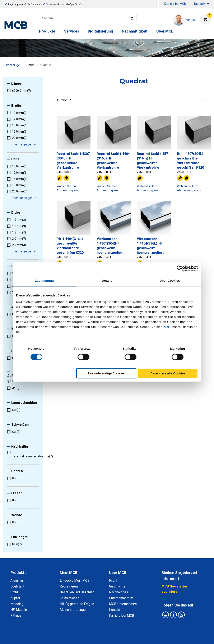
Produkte (47, 31)
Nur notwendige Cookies (106, 373)
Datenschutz (52, 636)
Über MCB (165, 31)
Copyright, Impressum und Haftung (163, 636)
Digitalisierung (100, 31)
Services (71, 31)
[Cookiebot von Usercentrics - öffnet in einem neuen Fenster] (180, 269)
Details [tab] (107, 281)
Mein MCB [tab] (69, 573)
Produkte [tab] (18, 573)
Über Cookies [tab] (170, 281)
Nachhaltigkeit (135, 31)
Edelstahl (17, 586)
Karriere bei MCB (175, 4)
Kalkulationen (69, 598)
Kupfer (15, 598)
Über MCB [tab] (118, 573)
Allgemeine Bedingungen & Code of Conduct (100, 636)
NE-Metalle (19, 610)
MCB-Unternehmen (123, 604)
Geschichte (117, 586)
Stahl (14, 592)
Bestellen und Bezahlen (77, 592)
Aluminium (18, 581)
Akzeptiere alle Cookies (168, 373)
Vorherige (13, 65)
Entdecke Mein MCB (75, 581)
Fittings (16, 616)
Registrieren (69, 586)
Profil (113, 581)
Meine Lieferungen (74, 610)
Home (31, 65)
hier (167, 327)
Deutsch (200, 4)
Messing (17, 604)
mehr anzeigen (25, 144)
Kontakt (115, 610)
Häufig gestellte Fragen (77, 604)
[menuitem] (159, 4)
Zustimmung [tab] (44, 281)
